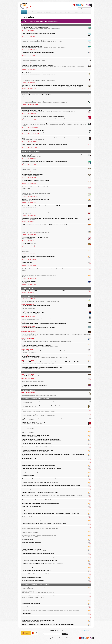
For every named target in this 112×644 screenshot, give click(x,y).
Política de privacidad (63, 638)
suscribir (65, 634)
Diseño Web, (30, 638)
